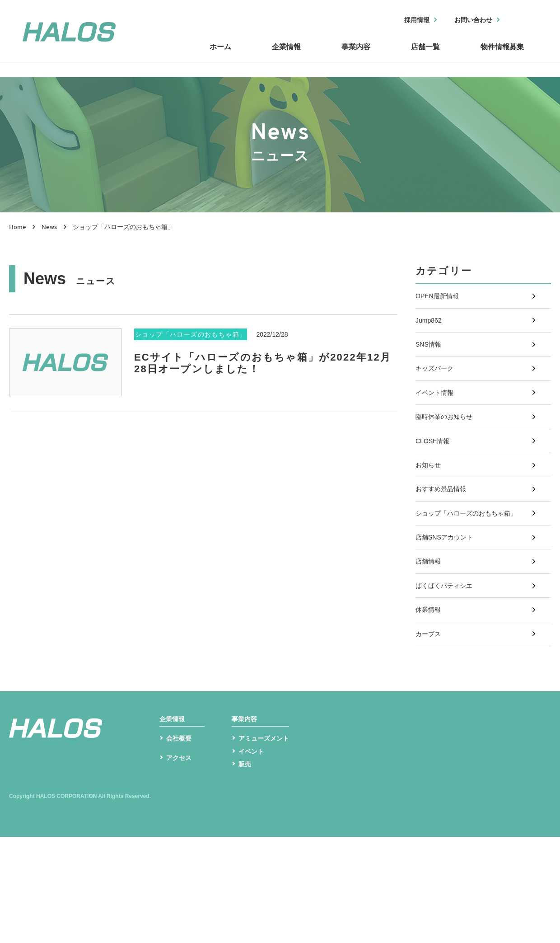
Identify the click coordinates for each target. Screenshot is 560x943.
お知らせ (430, 509)
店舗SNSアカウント (448, 600)
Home (18, 228)
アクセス (181, 867)
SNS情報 (430, 359)
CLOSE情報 (435, 480)
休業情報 (430, 690)
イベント (253, 855)
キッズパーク (437, 389)
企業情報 (289, 56)
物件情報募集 (501, 56)
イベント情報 (437, 420)
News (49, 228)
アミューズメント (267, 841)
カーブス (430, 720)
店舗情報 (430, 630)
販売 (246, 870)
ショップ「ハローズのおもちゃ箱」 (473, 570)
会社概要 (181, 841)
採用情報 (405, 21)
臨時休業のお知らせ (448, 449)
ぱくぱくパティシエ (448, 660)
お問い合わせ (468, 21)
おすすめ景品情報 (444, 540)
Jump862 (430, 329)
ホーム (226, 56)
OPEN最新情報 (440, 299)
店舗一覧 (425, 56)
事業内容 (357, 56)
